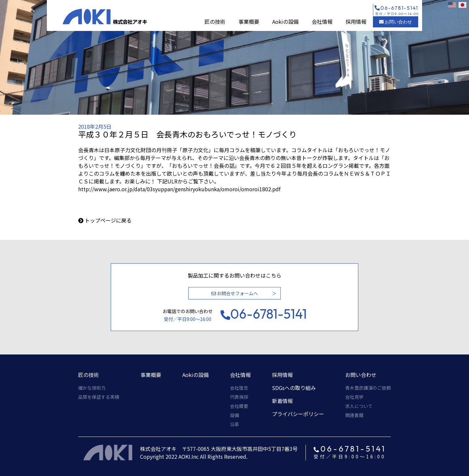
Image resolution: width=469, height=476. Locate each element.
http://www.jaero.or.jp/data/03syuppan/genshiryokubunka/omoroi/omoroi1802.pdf (179, 189)
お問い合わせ (396, 22)
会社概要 (239, 406)
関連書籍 (354, 415)
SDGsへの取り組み (294, 388)
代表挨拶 (239, 397)
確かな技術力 (92, 388)
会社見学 (354, 397)
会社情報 (322, 22)
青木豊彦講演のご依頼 (368, 388)
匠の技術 (215, 22)
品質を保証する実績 (99, 397)
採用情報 (356, 22)
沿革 (234, 424)
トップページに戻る (108, 220)
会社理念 (239, 388)
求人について (359, 406)
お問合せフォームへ (235, 293)
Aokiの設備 (285, 22)
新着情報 (282, 401)
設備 (234, 415)
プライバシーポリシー (298, 414)
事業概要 (249, 22)
